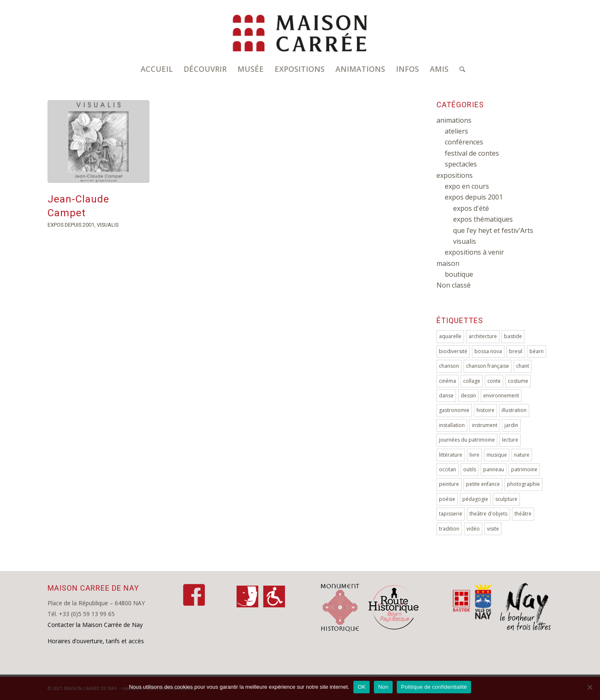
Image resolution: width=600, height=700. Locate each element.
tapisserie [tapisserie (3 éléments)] (451, 514)
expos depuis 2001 (71, 225)
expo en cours (467, 186)
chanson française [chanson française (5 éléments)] (488, 366)
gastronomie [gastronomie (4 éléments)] (454, 410)
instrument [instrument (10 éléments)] (485, 425)
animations (454, 120)
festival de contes (472, 153)
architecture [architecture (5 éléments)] (483, 336)
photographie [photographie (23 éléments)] (523, 484)
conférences (464, 142)
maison (448, 263)
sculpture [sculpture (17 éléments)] (506, 499)
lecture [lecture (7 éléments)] (510, 440)
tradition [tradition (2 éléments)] (449, 529)
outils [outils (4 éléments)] (470, 469)
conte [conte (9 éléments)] (494, 381)
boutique (459, 274)
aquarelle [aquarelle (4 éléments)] (450, 336)
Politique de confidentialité (434, 687)
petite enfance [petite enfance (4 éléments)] (483, 484)
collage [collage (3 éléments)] (472, 381)
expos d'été (471, 208)
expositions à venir (474, 252)
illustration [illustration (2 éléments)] (514, 410)
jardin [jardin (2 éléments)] (511, 425)
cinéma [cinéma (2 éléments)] (447, 381)
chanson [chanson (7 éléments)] (449, 366)
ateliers (456, 131)
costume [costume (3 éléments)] (518, 381)
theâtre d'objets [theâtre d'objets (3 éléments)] (488, 514)
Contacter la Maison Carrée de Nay (95, 625)
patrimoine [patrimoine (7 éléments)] (524, 469)
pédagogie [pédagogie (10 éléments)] (475, 499)
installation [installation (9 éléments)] (452, 425)
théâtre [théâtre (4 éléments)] (523, 514)
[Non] (590, 687)
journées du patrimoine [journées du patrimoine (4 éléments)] (467, 440)
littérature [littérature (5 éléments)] (451, 455)
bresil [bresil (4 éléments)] (516, 351)
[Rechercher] (460, 69)
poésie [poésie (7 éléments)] (447, 499)
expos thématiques (483, 219)
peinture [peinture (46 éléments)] (449, 484)
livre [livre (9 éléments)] (474, 455)
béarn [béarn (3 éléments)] (537, 351)
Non (383, 687)
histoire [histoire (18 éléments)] (485, 410)
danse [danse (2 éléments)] (446, 395)
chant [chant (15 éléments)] (523, 366)
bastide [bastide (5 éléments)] (513, 336)
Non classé (454, 285)
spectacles (461, 164)
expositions (455, 175)
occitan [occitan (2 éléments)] (447, 469)
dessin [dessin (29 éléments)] (468, 395)
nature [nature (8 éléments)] (522, 455)
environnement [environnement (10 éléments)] (501, 395)
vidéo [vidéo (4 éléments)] (473, 529)
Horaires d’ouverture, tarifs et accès (96, 641)
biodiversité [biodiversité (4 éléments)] (453, 351)
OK (362, 687)
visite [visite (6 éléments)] (493, 529)
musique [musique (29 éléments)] (497, 455)
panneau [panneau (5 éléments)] (494, 469)
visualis (108, 225)
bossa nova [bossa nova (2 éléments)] (488, 351)
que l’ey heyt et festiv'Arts (493, 230)
